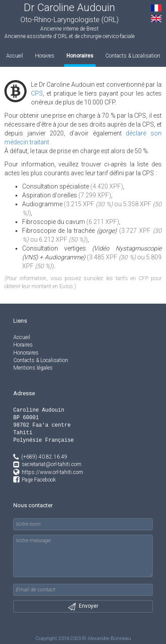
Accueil (15, 56)
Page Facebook (39, 480)
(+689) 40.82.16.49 (40, 457)
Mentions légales (33, 368)
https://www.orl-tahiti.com (52, 472)
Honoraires (80, 56)
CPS (37, 93)
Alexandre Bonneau (109, 638)
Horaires (45, 56)
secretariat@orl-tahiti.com (52, 464)
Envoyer (83, 607)
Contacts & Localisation (133, 56)
